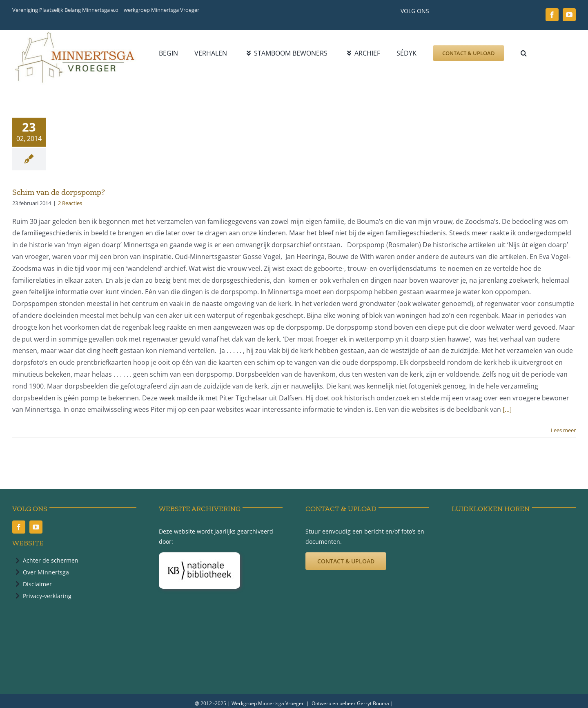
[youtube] (569, 15)
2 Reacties (70, 203)
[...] (507, 409)
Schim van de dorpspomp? (59, 192)
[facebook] (552, 15)
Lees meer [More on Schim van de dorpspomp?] (563, 430)
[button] (524, 53)
